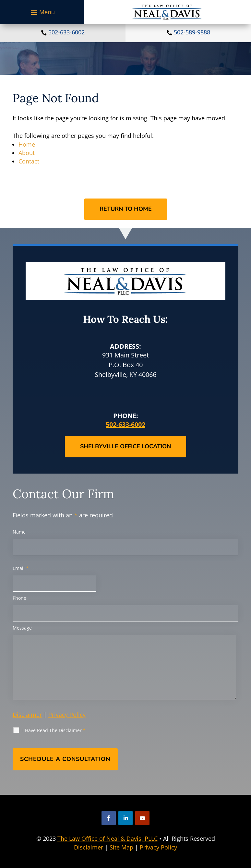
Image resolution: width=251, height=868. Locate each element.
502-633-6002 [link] (66, 32)
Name (19, 532)
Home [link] (27, 144)
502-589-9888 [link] (192, 32)
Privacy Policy (67, 715)
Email (21, 568)
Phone (19, 598)
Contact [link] (29, 161)
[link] (167, 12)
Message (22, 628)
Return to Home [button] (126, 209)
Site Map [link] (121, 847)
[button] (42, 12)
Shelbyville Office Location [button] (125, 446)
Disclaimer (27, 715)
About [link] (27, 153)
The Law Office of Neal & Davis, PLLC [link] (108, 838)
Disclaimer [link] (89, 847)
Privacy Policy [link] (158, 847)
